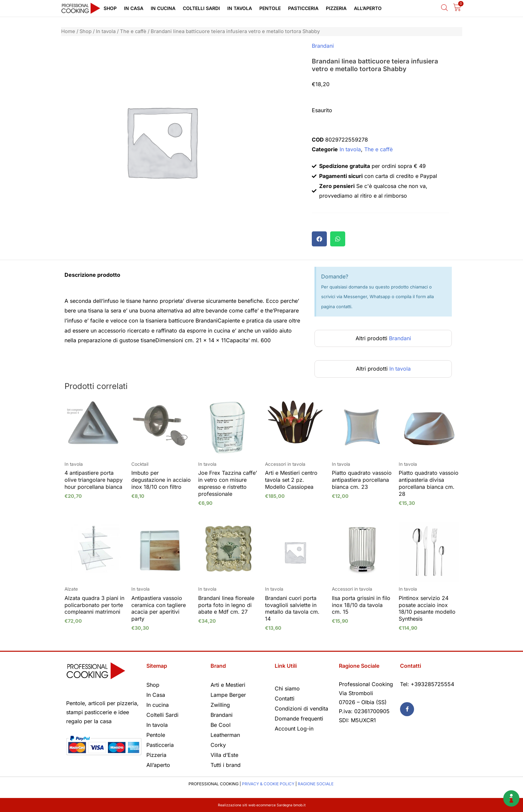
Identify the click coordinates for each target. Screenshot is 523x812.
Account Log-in (294, 729)
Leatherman (225, 735)
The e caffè (133, 31)
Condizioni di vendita (301, 708)
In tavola (240, 8)
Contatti (285, 698)
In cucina (163, 8)
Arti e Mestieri (228, 685)
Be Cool (221, 725)
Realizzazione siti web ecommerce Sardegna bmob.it (261, 805)
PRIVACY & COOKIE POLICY (268, 784)
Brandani (323, 46)
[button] (319, 239)
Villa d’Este (224, 755)
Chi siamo (287, 688)
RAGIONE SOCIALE (316, 784)
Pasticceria (303, 8)
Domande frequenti (299, 719)
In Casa (134, 8)
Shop (110, 8)
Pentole (270, 8)
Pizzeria (336, 8)
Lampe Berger (228, 695)
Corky (218, 745)
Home (68, 31)
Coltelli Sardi (201, 8)
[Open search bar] (444, 8)
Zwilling (220, 705)
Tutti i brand (226, 765)
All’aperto (368, 8)
